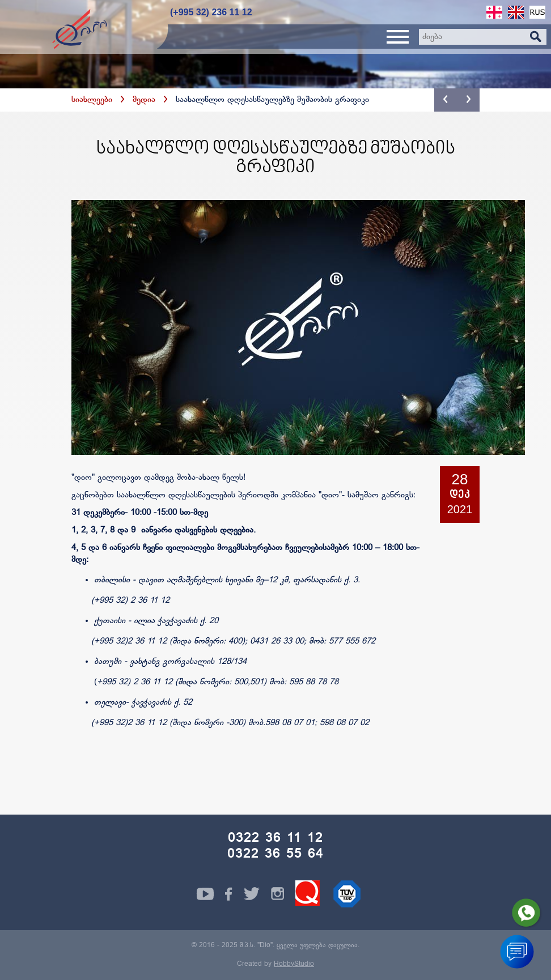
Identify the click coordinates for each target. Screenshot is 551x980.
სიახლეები (92, 100)
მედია (144, 100)
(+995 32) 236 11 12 (211, 12)
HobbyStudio (294, 964)
